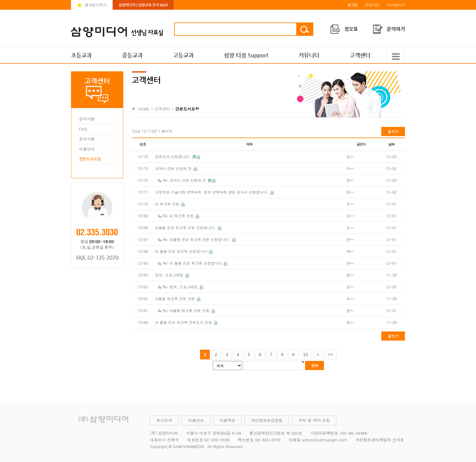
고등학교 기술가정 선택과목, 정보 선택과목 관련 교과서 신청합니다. (212, 192)
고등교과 (183, 55)
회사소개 (164, 420)
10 (306, 354)
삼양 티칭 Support (246, 55)
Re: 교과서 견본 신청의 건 (185, 180)
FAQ (83, 129)
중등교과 (132, 55)
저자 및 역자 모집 (314, 420)
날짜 (391, 144)
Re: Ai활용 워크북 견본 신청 (187, 310)
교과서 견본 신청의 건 (174, 168)
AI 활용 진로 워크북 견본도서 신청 (184, 322)
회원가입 (372, 5)
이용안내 (87, 149)
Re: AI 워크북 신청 (179, 216)
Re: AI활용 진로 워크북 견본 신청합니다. (197, 239)
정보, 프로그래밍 (170, 275)
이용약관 (227, 420)
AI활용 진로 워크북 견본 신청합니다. (186, 228)
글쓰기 (393, 131)
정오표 (351, 29)
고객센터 (360, 55)
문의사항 (87, 139)
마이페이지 (396, 5)
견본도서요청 (90, 159)
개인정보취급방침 (267, 420)
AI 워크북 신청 (168, 204)
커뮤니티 (309, 55)
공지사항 (87, 119)
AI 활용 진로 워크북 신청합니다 (182, 251)
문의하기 (396, 29)
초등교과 (81, 55)
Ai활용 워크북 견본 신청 (176, 299)
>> (331, 354)
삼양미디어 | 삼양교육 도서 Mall (143, 5)
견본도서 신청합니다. (173, 156)
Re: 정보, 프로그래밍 (181, 287)
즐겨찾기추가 (96, 5)
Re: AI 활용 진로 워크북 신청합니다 (193, 263)
